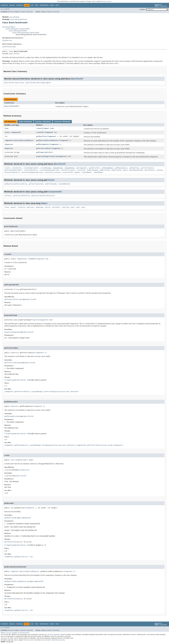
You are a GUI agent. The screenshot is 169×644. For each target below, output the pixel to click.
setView (159, 170)
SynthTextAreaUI (9, 47)
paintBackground (136, 170)
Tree (37, 5)
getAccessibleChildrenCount (43, 196)
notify (48, 207)
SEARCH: (143, 10)
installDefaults (31, 170)
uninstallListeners (53, 172)
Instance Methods (43, 122)
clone (7, 207)
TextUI (51, 180)
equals (13, 207)
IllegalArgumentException (15, 380)
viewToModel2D (64, 184)
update (77, 172)
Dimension (9, 144)
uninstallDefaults (12, 172)
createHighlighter (31, 168)
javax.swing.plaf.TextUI (18, 31)
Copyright (4, 638)
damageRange (58, 168)
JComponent (49, 132)
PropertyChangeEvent (58, 156)
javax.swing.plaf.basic (19, 19)
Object (44, 203)
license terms (107, 1)
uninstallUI (68, 172)
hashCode (39, 207)
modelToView (105, 170)
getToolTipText (147, 168)
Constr (23, 12)
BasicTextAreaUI (11, 106)
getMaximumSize (121, 168)
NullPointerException (13, 542)
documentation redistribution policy (53, 640)
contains (8, 196)
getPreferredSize (43, 148)
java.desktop (14, 17)
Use (32, 5)
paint (125, 170)
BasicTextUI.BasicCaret (14, 83)
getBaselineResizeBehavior (47, 140)
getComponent (82, 168)
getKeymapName (107, 168)
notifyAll (56, 207)
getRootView (134, 168)
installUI (81, 170)
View (7, 128)
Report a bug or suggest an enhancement (15, 633)
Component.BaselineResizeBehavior (19, 140)
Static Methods (25, 122)
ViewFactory (7, 40)
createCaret (17, 168)
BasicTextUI (14, 54)
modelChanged (92, 170)
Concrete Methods (62, 122)
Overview (4, 5)
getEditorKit (94, 168)
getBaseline (41, 136)
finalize (21, 207)
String (16, 152)
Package (19, 5)
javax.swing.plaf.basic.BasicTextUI (26, 33)
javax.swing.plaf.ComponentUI (18, 29)
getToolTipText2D (36, 184)
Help (57, 5)
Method (30, 12)
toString (66, 207)
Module (12, 5)
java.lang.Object (9, 27)
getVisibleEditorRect (13, 170)
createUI (40, 132)
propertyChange (42, 156)
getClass (30, 207)
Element (46, 128)
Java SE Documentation (52, 635)
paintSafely (150, 170)
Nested (11, 12)
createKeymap (46, 168)
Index (52, 5)
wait (73, 207)
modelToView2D (51, 184)
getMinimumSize (42, 144)
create (39, 128)
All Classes (5, 9)
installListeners (68, 170)
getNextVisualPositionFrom (16, 184)
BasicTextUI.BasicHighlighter (39, 83)
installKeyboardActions (49, 170)
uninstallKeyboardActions (32, 172)
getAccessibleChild (21, 196)
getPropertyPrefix (44, 152)
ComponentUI (16, 132)
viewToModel (87, 172)
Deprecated (44, 5)
